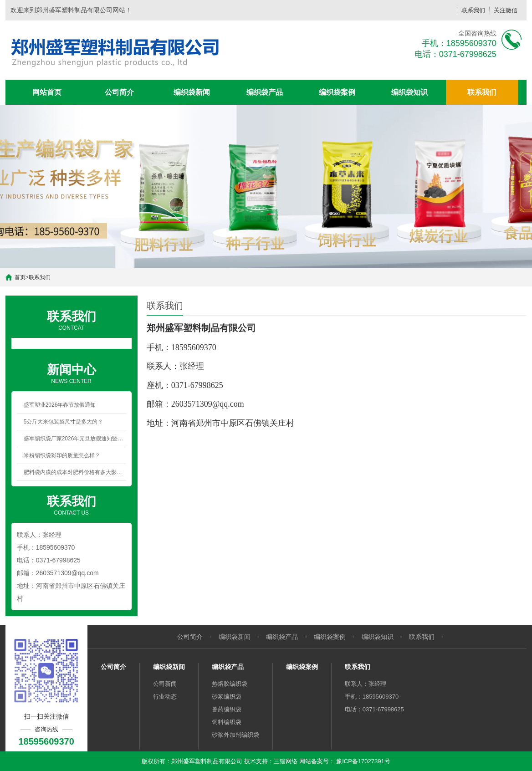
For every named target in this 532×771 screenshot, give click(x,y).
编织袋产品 (265, 92)
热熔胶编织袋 (230, 684)
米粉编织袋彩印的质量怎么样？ (62, 455)
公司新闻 (165, 684)
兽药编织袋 (227, 709)
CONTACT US (72, 505)
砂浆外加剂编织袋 (235, 735)
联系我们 (473, 10)
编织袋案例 (337, 92)
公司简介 (119, 92)
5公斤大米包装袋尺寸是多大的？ (64, 422)
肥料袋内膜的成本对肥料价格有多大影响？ (75, 472)
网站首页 (47, 92)
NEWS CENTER (72, 373)
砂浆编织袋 (227, 697)
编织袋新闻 (192, 92)
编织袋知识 (409, 92)
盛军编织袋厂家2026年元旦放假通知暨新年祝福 (75, 439)
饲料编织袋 (227, 722)
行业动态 (165, 697)
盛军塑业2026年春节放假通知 (60, 405)
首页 (20, 277)
